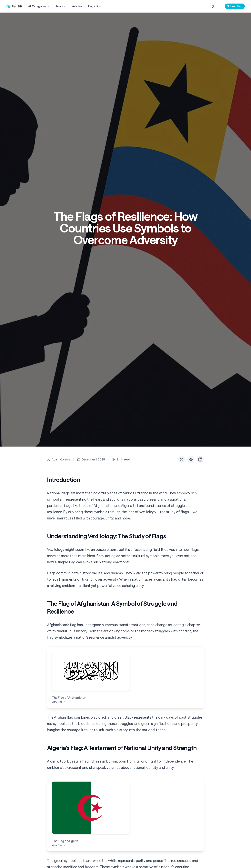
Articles (77, 6)
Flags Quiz (95, 6)
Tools (61, 6)
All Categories (39, 6)
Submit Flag (235, 6)
